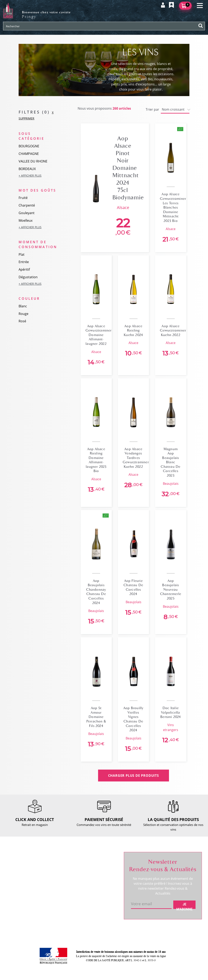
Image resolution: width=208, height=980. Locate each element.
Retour (53, 876)
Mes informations (100, 874)
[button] (38, 175)
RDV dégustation (21, 879)
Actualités (16, 886)
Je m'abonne (184, 906)
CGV (51, 890)
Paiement (55, 883)
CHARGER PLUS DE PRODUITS (134, 776)
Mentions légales (60, 897)
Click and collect (60, 869)
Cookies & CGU (59, 916)
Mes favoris (96, 881)
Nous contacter (59, 862)
